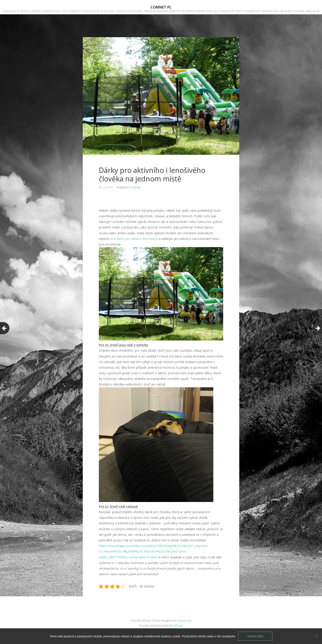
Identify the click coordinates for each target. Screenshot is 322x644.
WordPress (176, 626)
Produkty (135, 187)
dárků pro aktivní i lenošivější (137, 239)
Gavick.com (184, 621)
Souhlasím (255, 636)
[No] (316, 636)
